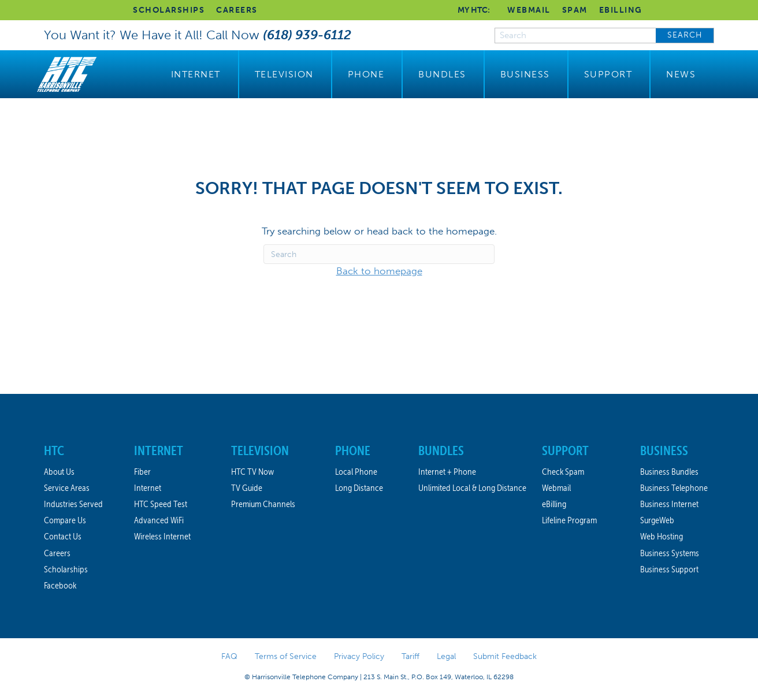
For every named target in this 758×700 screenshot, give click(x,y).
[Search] (379, 254)
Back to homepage (379, 271)
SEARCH (685, 35)
